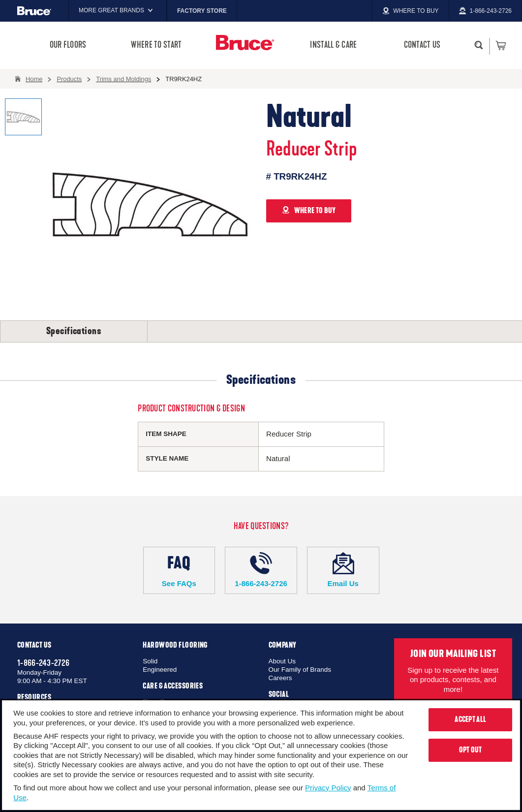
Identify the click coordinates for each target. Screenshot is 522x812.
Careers (280, 678)
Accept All (470, 719)
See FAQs (179, 570)
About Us (282, 661)
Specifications (74, 331)
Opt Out (471, 750)
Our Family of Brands (300, 670)
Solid (150, 661)
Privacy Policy (328, 788)
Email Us (343, 570)
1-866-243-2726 (261, 570)
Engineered (160, 670)
